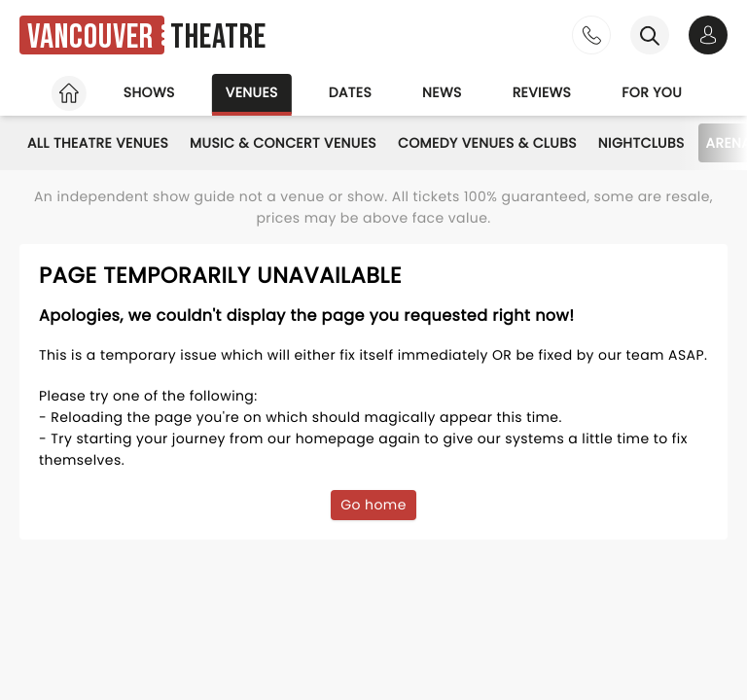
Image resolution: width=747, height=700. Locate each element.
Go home (373, 505)
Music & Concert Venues (283, 143)
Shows (149, 92)
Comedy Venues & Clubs (487, 143)
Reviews (542, 92)
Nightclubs (641, 143)
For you (652, 92)
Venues (252, 92)
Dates (350, 92)
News (442, 92)
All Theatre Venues (98, 143)
